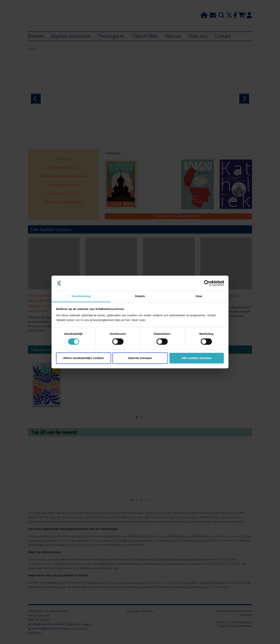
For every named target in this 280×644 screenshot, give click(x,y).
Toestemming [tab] (81, 296)
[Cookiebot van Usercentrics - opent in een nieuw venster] (207, 283)
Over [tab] (199, 296)
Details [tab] (140, 296)
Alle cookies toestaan (197, 358)
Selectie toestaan (140, 358)
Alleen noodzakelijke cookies (84, 358)
